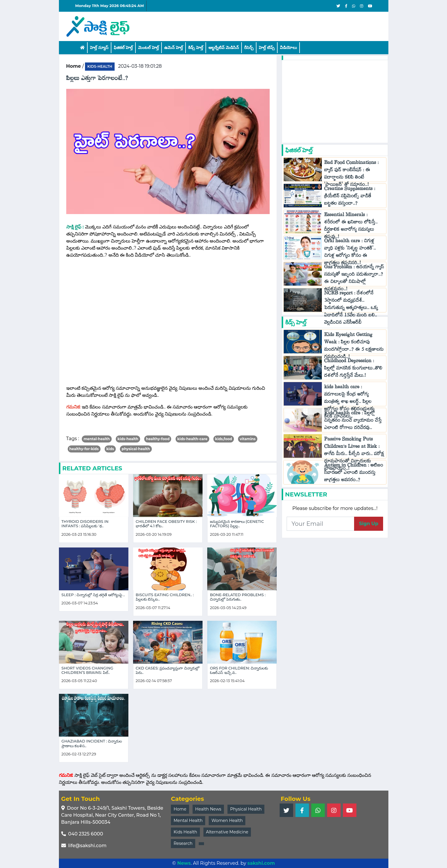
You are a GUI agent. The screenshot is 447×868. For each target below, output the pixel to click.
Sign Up (369, 524)
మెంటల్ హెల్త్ (148, 48)
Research (183, 843)
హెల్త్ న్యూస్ (99, 48)
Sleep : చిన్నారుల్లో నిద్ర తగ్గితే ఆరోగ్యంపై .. (93, 595)
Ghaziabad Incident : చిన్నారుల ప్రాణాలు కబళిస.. (92, 743)
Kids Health (185, 832)
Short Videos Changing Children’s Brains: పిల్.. (87, 670)
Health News (208, 809)
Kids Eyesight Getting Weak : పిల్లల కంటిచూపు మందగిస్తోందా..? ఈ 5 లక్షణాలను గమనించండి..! (354, 347)
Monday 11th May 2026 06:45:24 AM (110, 6)
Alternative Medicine (227, 832)
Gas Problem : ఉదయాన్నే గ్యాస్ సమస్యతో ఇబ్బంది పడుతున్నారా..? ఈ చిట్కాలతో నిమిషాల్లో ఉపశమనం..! (354, 279)
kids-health (100, 66)
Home (180, 809)
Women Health (227, 820)
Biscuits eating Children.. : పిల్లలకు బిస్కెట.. (165, 597)
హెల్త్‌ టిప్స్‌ (267, 48)
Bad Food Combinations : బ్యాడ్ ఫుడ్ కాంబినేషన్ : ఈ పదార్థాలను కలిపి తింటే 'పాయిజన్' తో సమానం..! (351, 175)
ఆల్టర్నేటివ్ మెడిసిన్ (224, 48)
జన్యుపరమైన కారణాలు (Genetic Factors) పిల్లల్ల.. (237, 524)
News (184, 863)
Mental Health (188, 820)
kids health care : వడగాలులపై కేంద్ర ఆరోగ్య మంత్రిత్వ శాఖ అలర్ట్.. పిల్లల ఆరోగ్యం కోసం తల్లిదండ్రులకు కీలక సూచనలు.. (349, 403)
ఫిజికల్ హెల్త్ (123, 48)
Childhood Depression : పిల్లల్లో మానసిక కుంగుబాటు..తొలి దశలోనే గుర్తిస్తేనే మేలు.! (353, 369)
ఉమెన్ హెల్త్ (174, 48)
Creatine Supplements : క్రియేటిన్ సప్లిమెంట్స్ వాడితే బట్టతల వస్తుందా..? (350, 197)
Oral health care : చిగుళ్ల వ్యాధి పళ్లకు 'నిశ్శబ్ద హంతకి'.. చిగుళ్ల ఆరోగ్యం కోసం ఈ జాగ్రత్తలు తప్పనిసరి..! (350, 253)
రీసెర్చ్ (249, 48)
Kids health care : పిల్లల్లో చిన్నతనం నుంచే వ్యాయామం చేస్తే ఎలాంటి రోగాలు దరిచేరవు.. (353, 422)
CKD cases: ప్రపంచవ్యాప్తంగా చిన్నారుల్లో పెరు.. (168, 670)
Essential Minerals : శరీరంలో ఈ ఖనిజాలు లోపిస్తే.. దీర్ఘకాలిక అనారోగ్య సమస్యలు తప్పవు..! (351, 227)
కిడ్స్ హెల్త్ (196, 48)
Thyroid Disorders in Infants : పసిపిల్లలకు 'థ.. (85, 524)
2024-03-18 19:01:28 (140, 66)
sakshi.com (261, 863)
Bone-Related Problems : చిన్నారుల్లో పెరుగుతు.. (238, 597)
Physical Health (246, 809)
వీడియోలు (288, 48)
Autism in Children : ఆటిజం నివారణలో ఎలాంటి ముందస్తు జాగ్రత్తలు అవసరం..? (354, 474)
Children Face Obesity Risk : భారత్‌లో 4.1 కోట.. (166, 524)
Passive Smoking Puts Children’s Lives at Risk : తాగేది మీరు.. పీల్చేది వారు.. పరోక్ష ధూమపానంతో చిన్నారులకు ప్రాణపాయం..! (354, 455)
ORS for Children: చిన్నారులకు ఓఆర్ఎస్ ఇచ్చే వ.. (239, 670)
